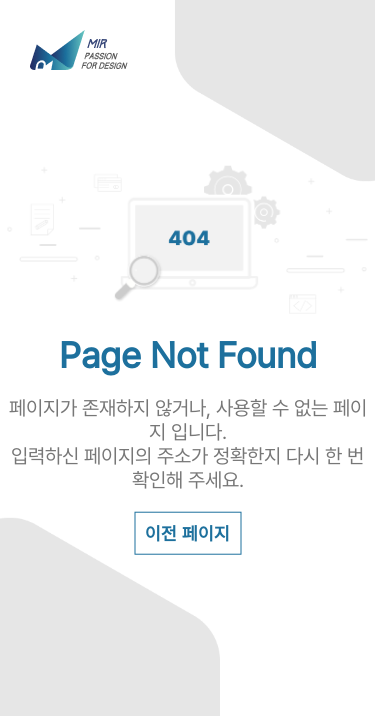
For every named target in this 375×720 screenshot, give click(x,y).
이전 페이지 (187, 532)
